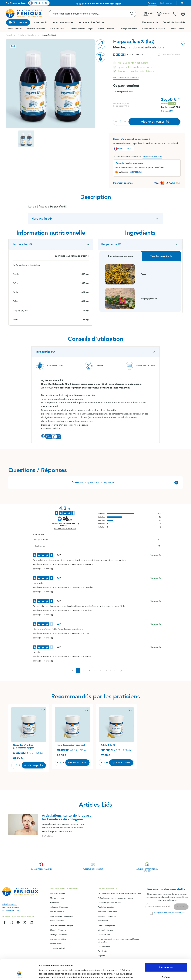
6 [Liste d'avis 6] (106, 670)
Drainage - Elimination (128, 29)
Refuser (166, 958)
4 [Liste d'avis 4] (95, 670)
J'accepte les (169, 913)
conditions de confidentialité (174, 913)
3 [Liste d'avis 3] (89, 670)
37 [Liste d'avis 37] (115, 670)
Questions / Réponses (106, 925)
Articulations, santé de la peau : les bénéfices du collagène (66, 817)
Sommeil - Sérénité (14, 29)
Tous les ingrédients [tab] (161, 256)
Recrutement (103, 921)
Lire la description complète (126, 78)
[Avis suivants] (121, 671)
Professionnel (166, 3)
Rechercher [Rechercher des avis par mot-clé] (95, 546)
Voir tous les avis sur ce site (65, 529)
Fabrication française (106, 907)
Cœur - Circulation (57, 29)
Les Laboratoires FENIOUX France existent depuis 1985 (119, 893)
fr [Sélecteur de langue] (182, 3)
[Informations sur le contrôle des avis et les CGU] (79, 524)
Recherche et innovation (107, 912)
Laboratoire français (105, 930)
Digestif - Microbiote (106, 29)
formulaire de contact (152, 157)
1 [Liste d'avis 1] (78, 670)
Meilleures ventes (57, 898)
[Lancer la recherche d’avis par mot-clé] (159, 546)
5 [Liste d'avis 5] (101, 670)
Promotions (55, 903)
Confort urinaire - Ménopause (154, 29)
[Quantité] (121, 122)
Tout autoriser (166, 949)
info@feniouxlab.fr (9, 904)
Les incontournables (58, 939)
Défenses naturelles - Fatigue (81, 29)
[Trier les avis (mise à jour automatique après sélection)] (97, 540)
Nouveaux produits (58, 893)
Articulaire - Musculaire (36, 29)
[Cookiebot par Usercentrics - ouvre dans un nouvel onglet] (19, 974)
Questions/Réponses (169, 55)
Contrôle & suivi (104, 935)
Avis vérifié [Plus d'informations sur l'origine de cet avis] (157, 555)
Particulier (152, 3)
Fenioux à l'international (107, 916)
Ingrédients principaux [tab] (121, 256)
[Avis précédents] (73, 670)
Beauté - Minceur (177, 29)
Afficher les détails (49, 974)
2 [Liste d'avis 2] (84, 670)
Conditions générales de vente (110, 903)
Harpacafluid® (42, 219)
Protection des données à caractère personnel (115, 898)
